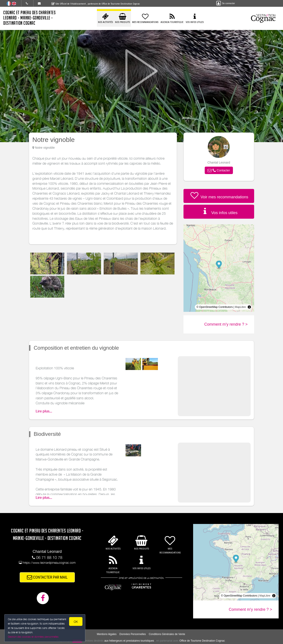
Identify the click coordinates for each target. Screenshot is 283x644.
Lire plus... (44, 411)
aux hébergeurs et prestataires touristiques (129, 641)
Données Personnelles (133, 634)
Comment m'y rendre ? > (226, 324)
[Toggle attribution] (249, 307)
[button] (219, 170)
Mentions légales (107, 634)
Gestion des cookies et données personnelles (33, 637)
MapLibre (240, 307)
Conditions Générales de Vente (167, 634)
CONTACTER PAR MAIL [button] (47, 577)
